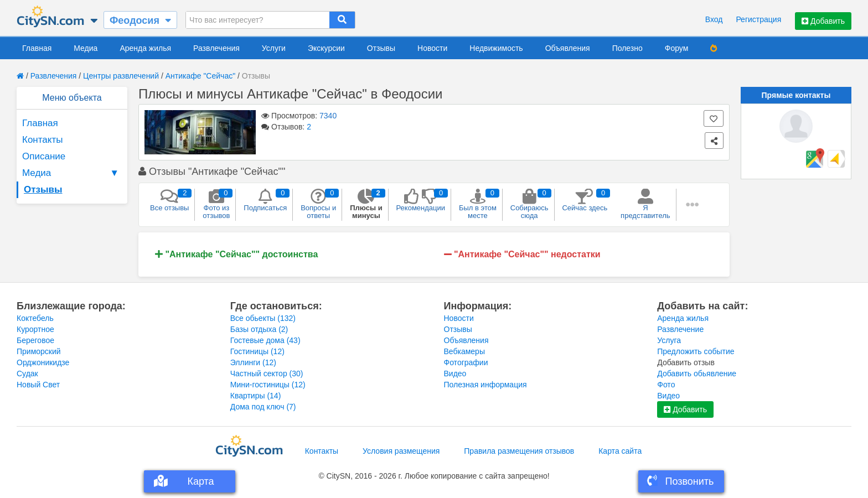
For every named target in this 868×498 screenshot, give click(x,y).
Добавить (823, 21)
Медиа (86, 48)
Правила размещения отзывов (519, 451)
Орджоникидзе (43, 362)
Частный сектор (267, 373)
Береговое (35, 340)
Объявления (568, 48)
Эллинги (253, 362)
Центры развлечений (121, 76)
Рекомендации (421, 200)
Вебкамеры (464, 351)
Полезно (627, 48)
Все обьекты (263, 318)
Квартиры (256, 396)
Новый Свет (38, 385)
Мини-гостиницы (268, 385)
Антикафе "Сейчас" (200, 76)
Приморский (39, 351)
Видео (455, 373)
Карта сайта (620, 451)
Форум (677, 48)
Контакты (42, 140)
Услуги (274, 48)
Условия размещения (401, 451)
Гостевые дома (265, 340)
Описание (44, 156)
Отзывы (381, 48)
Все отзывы (169, 200)
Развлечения (216, 48)
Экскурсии (326, 48)
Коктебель (35, 318)
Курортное (35, 329)
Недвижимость (496, 48)
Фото (666, 385)
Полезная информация (485, 385)
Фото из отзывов (216, 204)
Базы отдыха (259, 329)
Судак (27, 373)
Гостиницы (257, 351)
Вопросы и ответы (318, 204)
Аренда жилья (145, 48)
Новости (432, 48)
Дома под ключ (263, 407)
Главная (37, 48)
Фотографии (466, 362)
